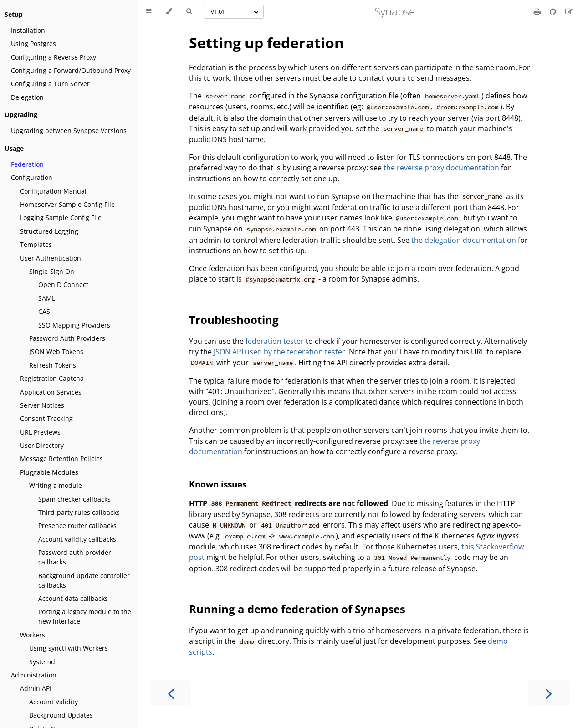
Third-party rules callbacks (79, 512)
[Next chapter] (549, 693)
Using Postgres (33, 44)
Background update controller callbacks (84, 580)
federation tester (275, 341)
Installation (28, 30)
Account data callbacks (73, 598)
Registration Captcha (52, 378)
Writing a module (56, 485)
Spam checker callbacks (74, 499)
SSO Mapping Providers (74, 325)
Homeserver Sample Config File (67, 204)
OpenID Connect (63, 285)
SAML (47, 298)
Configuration (32, 177)
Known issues (218, 484)
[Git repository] (554, 11)
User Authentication (51, 258)
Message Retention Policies (61, 459)
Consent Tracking (46, 418)
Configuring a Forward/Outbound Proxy (71, 70)
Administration (34, 675)
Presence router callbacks (77, 525)
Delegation (27, 97)
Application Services (51, 392)
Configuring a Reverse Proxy (54, 57)
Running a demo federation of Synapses (297, 609)
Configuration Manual (53, 191)
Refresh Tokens (53, 365)
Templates (36, 244)
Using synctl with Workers (69, 648)
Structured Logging (49, 231)
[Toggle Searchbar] (189, 11)
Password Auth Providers (67, 338)
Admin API (36, 688)
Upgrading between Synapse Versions (69, 131)
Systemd (42, 662)
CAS (44, 311)
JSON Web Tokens (56, 351)
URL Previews (40, 432)
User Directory (42, 445)
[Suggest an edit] (569, 11)
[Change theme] (169, 11)
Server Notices (42, 405)
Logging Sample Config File (61, 218)
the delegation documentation (464, 240)
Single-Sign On (52, 271)
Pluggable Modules (49, 472)
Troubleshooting (234, 320)
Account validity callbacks (77, 539)
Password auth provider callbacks (75, 557)
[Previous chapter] (171, 693)
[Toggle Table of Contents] (149, 11)
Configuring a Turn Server (50, 84)
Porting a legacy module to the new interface (85, 616)
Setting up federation (266, 43)
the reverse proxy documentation (441, 168)
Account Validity (54, 702)
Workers (33, 635)
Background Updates (61, 715)
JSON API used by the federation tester (279, 352)
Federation (27, 164)
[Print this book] (538, 11)
